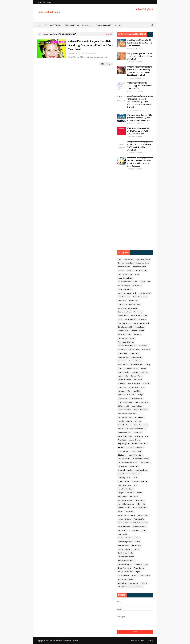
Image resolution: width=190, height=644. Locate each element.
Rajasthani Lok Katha (125, 421)
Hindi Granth (122, 301)
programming (138, 587)
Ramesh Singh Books (125, 542)
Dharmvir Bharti (145, 463)
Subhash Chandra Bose (126, 557)
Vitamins (144, 583)
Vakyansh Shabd (124, 576)
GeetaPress (122, 361)
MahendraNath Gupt (125, 410)
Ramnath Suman (124, 545)
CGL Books (122, 455)
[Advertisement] (135, 210)
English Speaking (124, 474)
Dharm (120, 368)
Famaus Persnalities (142, 402)
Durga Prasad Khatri (141, 470)
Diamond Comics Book (126, 263)
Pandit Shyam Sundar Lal (140, 523)
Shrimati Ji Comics (137, 331)
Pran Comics (138, 312)
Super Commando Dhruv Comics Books (131, 327)
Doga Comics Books (125, 402)
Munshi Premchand (141, 410)
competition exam (124, 267)
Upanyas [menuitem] (118, 25)
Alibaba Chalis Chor (141, 436)
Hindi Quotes (122, 497)
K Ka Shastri (140, 500)
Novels (129, 271)
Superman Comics (135, 361)
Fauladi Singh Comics (125, 289)
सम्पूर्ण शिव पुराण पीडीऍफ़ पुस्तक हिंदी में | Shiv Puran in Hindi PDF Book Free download (140, 43)
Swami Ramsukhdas (141, 425)
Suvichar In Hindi (142, 564)
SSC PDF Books (134, 350)
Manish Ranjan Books (140, 508)
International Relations (126, 500)
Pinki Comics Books (125, 323)
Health (139, 493)
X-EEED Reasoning (124, 587)
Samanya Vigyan (137, 376)
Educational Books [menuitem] (72, 25)
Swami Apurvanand (124, 568)
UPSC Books (138, 380)
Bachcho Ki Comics (143, 259)
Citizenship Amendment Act (127, 463)
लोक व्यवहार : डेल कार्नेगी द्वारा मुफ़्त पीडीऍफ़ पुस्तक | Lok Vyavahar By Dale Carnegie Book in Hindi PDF (140, 118)
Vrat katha (121, 384)
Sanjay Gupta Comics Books (127, 282)
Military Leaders (143, 515)
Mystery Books (123, 376)
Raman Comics (123, 357)
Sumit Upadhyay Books (126, 564)
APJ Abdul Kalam (136, 365)
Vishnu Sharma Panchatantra (128, 583)
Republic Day (137, 545)
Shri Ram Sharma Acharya (127, 346)
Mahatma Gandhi (124, 508)
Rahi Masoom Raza (139, 527)
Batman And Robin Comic (127, 395)
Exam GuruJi (137, 474)
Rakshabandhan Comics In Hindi (129, 538)
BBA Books (122, 448)
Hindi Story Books (124, 297)
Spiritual (143, 282)
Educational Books (143, 263)
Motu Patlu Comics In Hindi (127, 293)
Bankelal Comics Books (139, 316)
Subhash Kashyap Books (126, 561)
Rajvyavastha (123, 534)
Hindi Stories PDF (145, 293)
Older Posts (105, 64)
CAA (134, 451)
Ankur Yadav (122, 440)
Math (129, 391)
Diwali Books (122, 466)
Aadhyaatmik (137, 286)
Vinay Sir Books (145, 576)
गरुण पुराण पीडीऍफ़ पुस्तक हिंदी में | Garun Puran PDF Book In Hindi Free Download (140, 56)
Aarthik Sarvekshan (125, 432)
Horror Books (122, 353)
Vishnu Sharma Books (125, 579)
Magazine (143, 320)
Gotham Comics (123, 481)
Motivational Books (124, 335)
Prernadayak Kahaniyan (126, 342)
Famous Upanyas (124, 286)
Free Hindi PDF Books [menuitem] (53, 25)
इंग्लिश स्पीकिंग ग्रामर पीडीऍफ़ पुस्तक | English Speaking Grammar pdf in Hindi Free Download (91, 45)
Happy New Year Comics (126, 493)
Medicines (130, 512)
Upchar (139, 572)
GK (149, 282)
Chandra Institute (124, 459)
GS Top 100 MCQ (124, 406)
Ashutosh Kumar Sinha (140, 444)
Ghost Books (133, 387)
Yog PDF (121, 429)
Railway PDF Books (132, 368)
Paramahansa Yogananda (127, 414)
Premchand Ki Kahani (125, 417)
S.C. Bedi (138, 421)
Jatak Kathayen (137, 406)
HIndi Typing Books (124, 485)
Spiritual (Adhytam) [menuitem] (103, 25)
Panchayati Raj (139, 519)
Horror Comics (143, 346)
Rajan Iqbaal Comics (140, 297)
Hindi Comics (129, 259)
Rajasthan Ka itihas (139, 530)
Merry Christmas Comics (126, 515)
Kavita (143, 387)
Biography (146, 384)
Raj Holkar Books (124, 530)
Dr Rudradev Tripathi (125, 470)
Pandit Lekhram (123, 523)
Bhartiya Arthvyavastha (136, 448)
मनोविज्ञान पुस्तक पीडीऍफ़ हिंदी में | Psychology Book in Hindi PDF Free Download (140, 86)
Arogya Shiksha (135, 440)
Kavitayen (121, 391)
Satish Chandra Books (125, 553)
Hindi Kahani (146, 350)
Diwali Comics (134, 466)
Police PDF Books (124, 527)
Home (39, 2)
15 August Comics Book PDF (136, 429)
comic (120, 320)
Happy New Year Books (126, 489)
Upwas (144, 368)
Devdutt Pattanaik (136, 399)
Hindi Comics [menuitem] (87, 25)
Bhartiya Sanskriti (134, 384)
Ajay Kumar (138, 432)
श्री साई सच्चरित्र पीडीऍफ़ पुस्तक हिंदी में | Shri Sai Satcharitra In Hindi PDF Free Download (139, 131)
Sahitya (137, 549)
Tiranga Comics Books (126, 572)
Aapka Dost (74, 54)
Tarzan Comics (139, 568)
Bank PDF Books (123, 372)
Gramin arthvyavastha (139, 481)
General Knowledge (125, 312)
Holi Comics (134, 497)
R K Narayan (139, 417)
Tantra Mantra (123, 365)
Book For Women (124, 451)
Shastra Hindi (134, 301)
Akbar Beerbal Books (125, 436)
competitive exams (140, 267)
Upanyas (121, 271)
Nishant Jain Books (125, 519)
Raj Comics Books (141, 271)
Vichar (134, 576)
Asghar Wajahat (123, 444)
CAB (140, 451)
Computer (135, 372)
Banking (147, 365)
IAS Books (145, 372)
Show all (109, 34)
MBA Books (141, 504)
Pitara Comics (135, 353)
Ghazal (135, 478)
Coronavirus (122, 387)
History (132, 338)
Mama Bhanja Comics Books (128, 308)
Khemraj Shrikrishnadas (126, 504)
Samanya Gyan (123, 331)
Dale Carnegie (123, 399)
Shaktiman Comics (124, 380)
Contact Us (47, 2)
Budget (141, 395)
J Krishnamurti (123, 316)
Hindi (120, 259)
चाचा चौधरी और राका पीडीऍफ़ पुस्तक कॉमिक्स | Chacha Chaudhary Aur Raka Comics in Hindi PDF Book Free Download (140, 162)
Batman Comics (137, 357)
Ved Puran (137, 335)
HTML (136, 485)
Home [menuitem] (39, 25)
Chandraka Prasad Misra (141, 459)
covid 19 (137, 391)
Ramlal (138, 542)
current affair (122, 338)
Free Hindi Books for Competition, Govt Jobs (63, 641)
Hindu (137, 274)
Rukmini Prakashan (125, 549)
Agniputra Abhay (131, 320)
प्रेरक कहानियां (122, 350)
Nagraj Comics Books (125, 278)
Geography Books (124, 478)
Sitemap (150, 641)
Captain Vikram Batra (135, 455)
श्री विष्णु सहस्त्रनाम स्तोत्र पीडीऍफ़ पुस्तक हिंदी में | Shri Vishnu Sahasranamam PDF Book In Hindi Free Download (140, 146)
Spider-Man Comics (125, 425)
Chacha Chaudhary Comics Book (129, 304)
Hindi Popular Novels (125, 274)
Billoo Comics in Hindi (142, 323)
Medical (121, 512)
